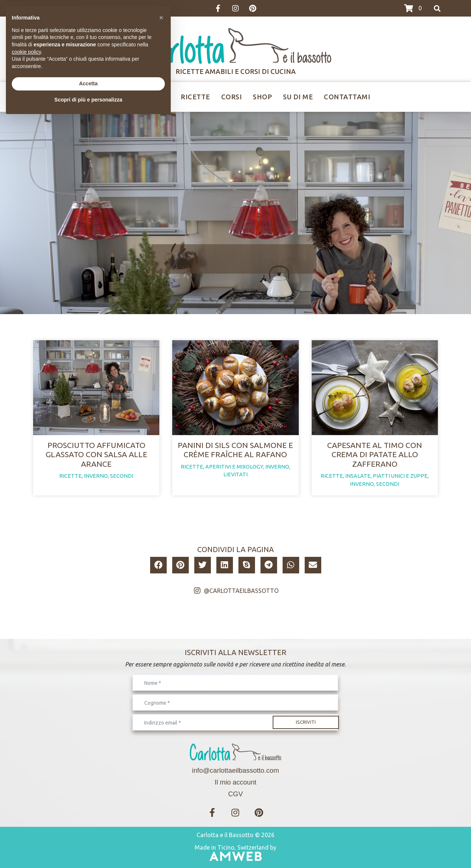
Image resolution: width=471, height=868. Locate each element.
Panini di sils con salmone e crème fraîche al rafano (235, 450)
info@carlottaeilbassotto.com (235, 770)
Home (111, 97)
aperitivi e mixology (234, 467)
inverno (96, 476)
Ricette (195, 97)
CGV (235, 794)
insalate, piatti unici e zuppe (386, 476)
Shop (262, 97)
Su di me (298, 97)
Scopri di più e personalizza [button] (88, 848)
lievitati (235, 474)
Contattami (347, 97)
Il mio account (235, 782)
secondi (122, 476)
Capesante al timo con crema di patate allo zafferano (375, 454)
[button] (158, 565)
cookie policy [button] (26, 800)
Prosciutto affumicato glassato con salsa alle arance (96, 454)
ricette (70, 476)
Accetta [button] (88, 832)
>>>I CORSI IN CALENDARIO (65, 8)
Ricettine (151, 97)
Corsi (232, 97)
